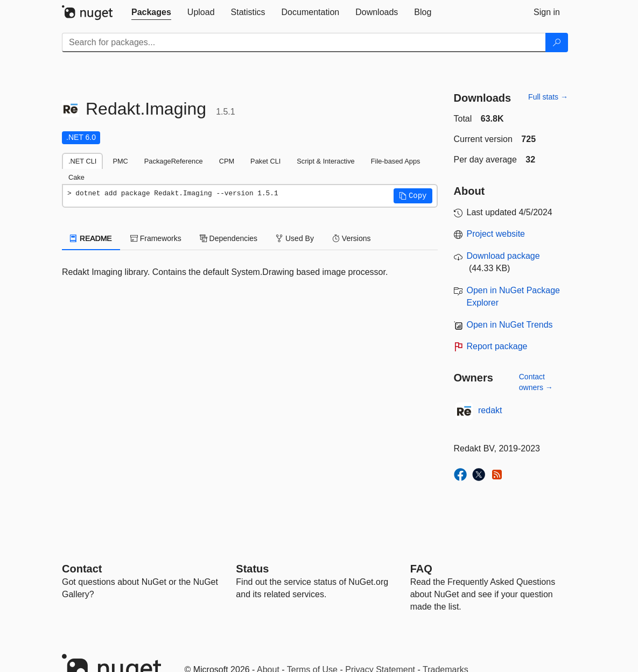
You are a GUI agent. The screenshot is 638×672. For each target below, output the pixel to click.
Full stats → (548, 97)
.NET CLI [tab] (82, 161)
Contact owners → (536, 382)
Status (252, 569)
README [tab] (91, 238)
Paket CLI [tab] (265, 161)
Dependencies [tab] (229, 238)
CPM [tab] (227, 161)
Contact (82, 569)
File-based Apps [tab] (396, 161)
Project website (496, 234)
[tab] (151, 12)
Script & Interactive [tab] (325, 161)
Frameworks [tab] (156, 238)
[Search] (557, 43)
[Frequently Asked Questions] (421, 569)
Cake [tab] (76, 177)
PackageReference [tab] (174, 161)
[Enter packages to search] (304, 43)
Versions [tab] (352, 238)
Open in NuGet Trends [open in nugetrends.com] (510, 325)
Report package (497, 346)
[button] (413, 196)
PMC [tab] (120, 161)
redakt (490, 410)
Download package (503, 256)
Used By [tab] (295, 238)
